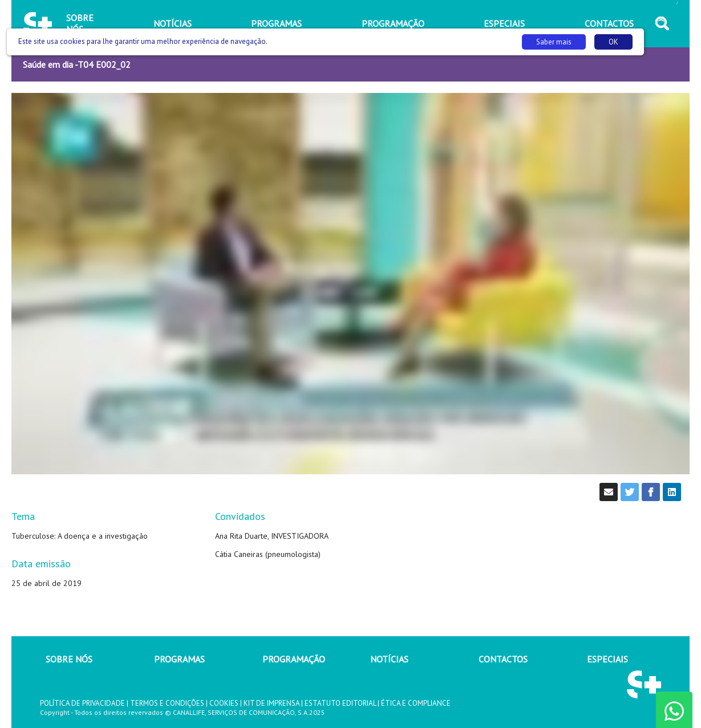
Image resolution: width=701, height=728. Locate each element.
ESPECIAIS (607, 659)
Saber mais (554, 42)
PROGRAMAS (179, 659)
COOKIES (224, 703)
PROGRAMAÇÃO (294, 659)
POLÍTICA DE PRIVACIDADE (82, 703)
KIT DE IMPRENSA (272, 703)
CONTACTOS (503, 659)
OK (613, 42)
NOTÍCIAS (389, 659)
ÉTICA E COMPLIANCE (416, 703)
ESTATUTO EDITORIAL (340, 703)
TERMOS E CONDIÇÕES (167, 703)
